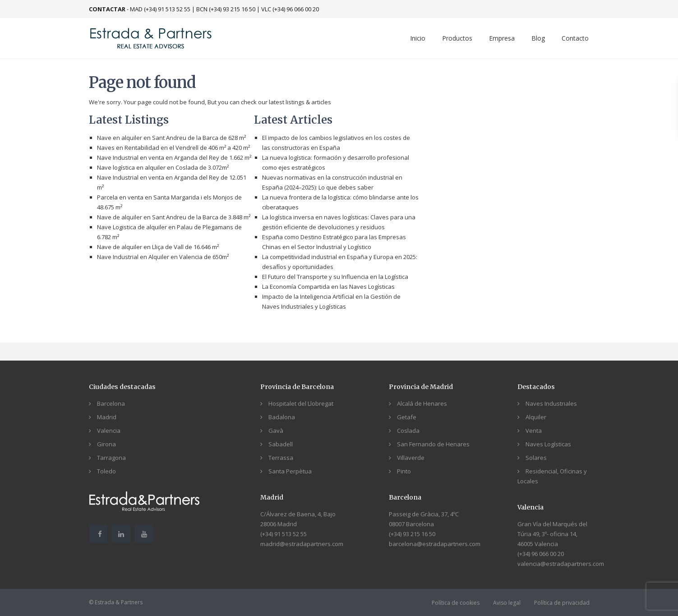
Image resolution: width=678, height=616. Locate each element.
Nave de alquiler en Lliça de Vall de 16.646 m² (158, 247)
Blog (538, 38)
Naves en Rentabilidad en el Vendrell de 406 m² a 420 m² (173, 148)
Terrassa (281, 458)
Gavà (276, 431)
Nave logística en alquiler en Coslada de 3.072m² (163, 167)
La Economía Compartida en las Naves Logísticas (328, 287)
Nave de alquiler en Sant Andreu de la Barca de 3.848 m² (174, 217)
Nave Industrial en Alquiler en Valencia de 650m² (163, 257)
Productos (457, 38)
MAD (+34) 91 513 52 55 (160, 9)
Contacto (575, 38)
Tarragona (111, 458)
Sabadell (281, 444)
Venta (534, 431)
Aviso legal (507, 603)
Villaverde (411, 458)
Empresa (502, 38)
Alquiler (536, 417)
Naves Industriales (551, 403)
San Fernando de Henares (433, 444)
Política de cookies (456, 603)
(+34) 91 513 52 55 (284, 534)
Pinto (404, 471)
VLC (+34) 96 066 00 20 (290, 9)
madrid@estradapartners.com (302, 544)
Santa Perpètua (290, 471)
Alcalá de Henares (422, 403)
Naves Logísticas (548, 444)
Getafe (407, 417)
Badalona (282, 417)
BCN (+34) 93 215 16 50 (226, 9)
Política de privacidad (562, 603)
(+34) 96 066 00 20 (541, 554)
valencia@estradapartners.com (561, 564)
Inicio (418, 38)
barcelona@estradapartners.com (435, 544)
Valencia (109, 431)
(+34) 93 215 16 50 (412, 534)
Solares (536, 458)
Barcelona (111, 403)
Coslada (408, 431)
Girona (106, 444)
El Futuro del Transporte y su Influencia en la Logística (335, 277)
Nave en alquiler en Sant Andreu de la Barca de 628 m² (171, 138)
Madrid (107, 417)
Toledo (106, 471)
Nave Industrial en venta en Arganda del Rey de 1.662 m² (174, 157)
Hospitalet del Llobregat (301, 403)
